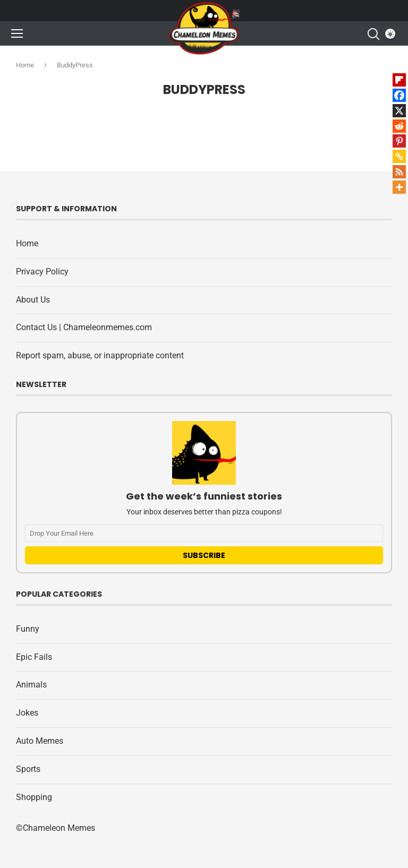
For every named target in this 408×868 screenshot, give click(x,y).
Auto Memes (40, 741)
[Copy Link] (399, 156)
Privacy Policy (42, 272)
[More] (399, 187)
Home (25, 65)
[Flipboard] (399, 80)
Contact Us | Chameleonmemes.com (84, 327)
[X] (399, 111)
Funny (28, 629)
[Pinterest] (399, 141)
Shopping (34, 797)
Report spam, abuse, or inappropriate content (100, 355)
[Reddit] (399, 126)
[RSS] (399, 172)
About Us (33, 300)
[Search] (373, 34)
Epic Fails (34, 657)
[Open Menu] (17, 33)
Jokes (27, 713)
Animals (31, 685)
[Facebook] (399, 95)
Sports (28, 769)
